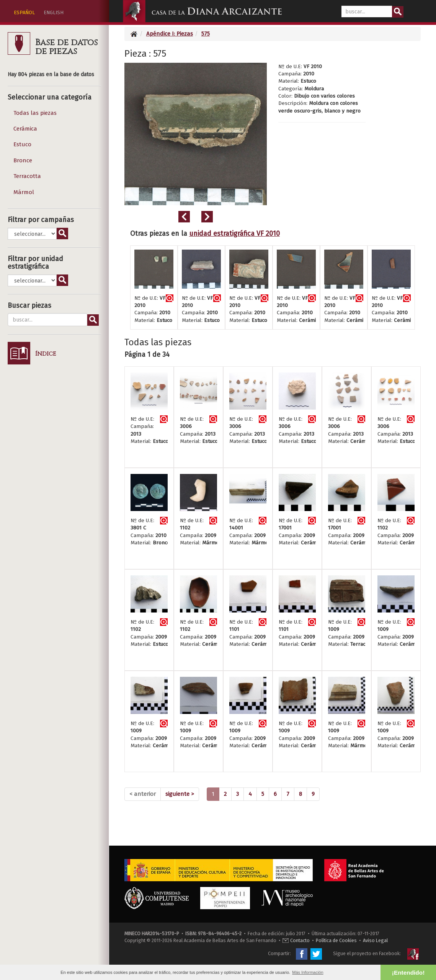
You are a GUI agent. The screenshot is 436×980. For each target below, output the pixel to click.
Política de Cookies (336, 940)
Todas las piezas (35, 113)
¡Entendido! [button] (408, 973)
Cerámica (25, 129)
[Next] (180, 794)
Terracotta (27, 176)
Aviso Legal (375, 940)
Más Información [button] (308, 972)
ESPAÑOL (24, 12)
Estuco (22, 144)
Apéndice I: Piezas (170, 34)
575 (206, 34)
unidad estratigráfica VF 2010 (234, 234)
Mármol (24, 192)
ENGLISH (54, 12)
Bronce (23, 160)
